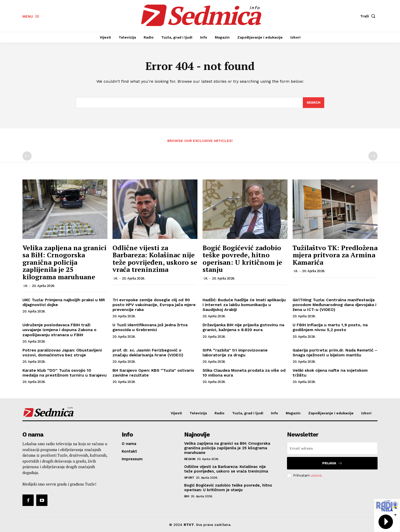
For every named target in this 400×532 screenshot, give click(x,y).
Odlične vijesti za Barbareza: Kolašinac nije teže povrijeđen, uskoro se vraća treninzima (155, 259)
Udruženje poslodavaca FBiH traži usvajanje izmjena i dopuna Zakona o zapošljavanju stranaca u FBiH (59, 330)
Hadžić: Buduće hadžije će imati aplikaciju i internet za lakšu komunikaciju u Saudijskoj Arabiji (244, 305)
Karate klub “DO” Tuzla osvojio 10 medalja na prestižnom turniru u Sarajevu (65, 373)
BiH (187, 496)
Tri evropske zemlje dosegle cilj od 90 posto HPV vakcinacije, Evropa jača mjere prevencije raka (154, 305)
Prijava (332, 463)
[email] (332, 448)
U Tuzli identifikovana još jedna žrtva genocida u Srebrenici (150, 327)
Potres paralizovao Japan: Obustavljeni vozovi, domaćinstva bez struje (62, 353)
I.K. (26, 286)
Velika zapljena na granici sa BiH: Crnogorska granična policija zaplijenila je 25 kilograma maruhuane (64, 262)
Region (190, 459)
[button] (369, 16)
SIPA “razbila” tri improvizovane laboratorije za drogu (235, 353)
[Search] (314, 103)
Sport (189, 478)
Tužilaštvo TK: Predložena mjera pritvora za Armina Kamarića (335, 255)
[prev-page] (27, 156)
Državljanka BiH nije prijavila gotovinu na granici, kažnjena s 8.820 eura (243, 327)
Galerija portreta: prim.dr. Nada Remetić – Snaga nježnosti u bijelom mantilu (335, 353)
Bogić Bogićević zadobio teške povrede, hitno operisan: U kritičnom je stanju (242, 259)
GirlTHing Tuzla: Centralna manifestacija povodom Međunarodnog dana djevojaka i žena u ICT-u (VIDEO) (334, 305)
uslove (316, 475)
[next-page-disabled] (373, 156)
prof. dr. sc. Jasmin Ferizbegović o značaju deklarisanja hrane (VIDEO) (148, 353)
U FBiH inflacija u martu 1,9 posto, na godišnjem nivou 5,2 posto (330, 327)
